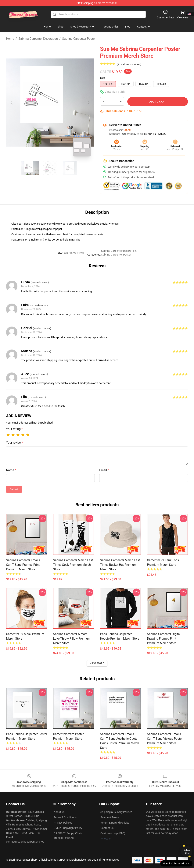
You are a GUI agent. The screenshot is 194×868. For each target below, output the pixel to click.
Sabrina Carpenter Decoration (38, 39)
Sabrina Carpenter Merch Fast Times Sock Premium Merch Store (73, 565)
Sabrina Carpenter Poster (79, 39)
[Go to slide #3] (70, 168)
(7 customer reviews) (129, 64)
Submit (14, 489)
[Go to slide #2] (50, 168)
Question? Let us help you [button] (176, 863)
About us (59, 812)
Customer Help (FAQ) (113, 833)
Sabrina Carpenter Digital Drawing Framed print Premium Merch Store (164, 639)
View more (97, 663)
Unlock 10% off (187, 852)
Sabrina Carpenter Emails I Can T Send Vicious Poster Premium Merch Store (165, 739)
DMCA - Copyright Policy (68, 828)
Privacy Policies (63, 823)
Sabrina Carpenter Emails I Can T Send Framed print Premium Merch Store (24, 565)
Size (103, 78)
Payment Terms (110, 817)
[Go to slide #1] (30, 168)
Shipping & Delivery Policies (116, 812)
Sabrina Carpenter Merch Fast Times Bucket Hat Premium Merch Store (120, 565)
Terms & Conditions (65, 817)
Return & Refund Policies (115, 823)
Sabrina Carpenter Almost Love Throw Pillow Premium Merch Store (72, 639)
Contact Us (107, 828)
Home (10, 39)
